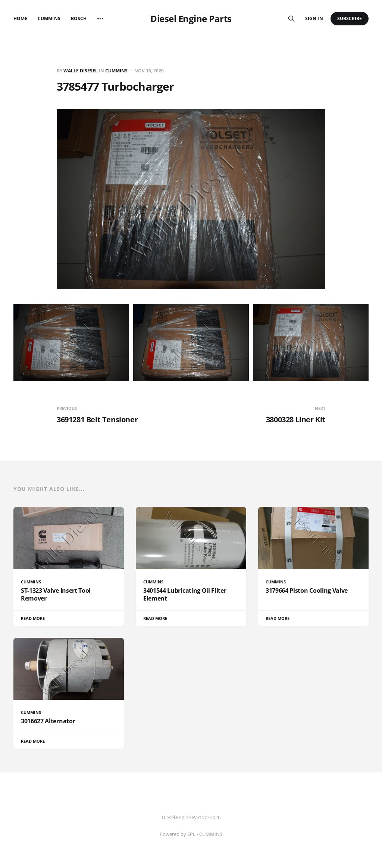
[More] (100, 19)
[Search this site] (291, 19)
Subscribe (350, 18)
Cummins (49, 18)
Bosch (79, 18)
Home (20, 18)
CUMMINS (116, 71)
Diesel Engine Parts (191, 19)
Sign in (314, 18)
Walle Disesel (81, 71)
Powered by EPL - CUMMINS (191, 834)
